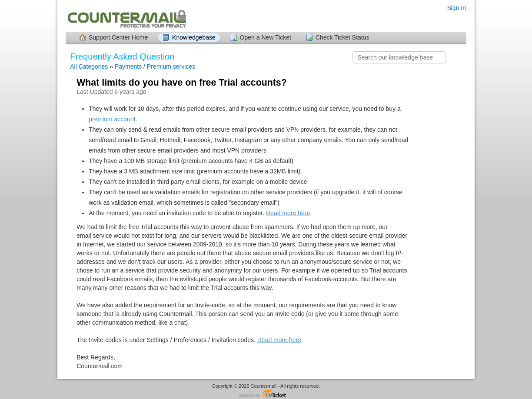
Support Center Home (118, 37)
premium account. (113, 119)
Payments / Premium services (155, 66)
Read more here (288, 213)
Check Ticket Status (342, 37)
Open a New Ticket (266, 37)
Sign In (456, 8)
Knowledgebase (194, 37)
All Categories (89, 66)
